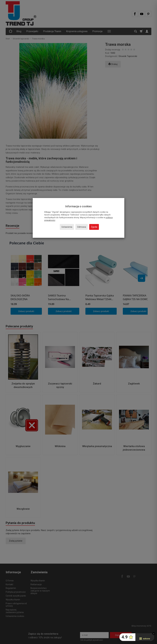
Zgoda (94, 227)
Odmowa (82, 227)
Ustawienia (67, 227)
